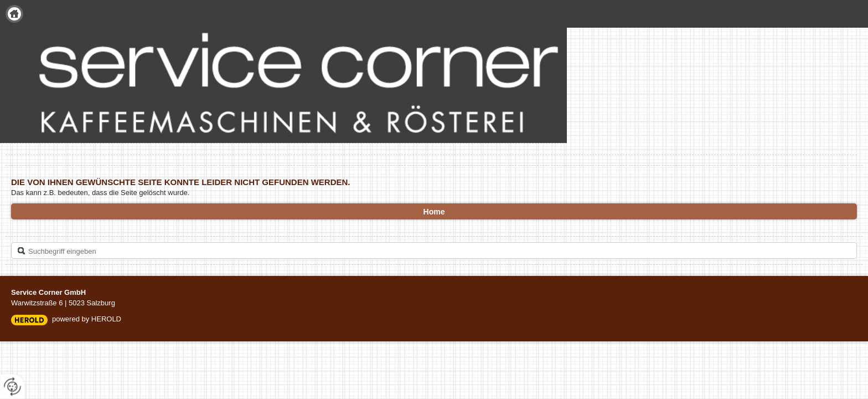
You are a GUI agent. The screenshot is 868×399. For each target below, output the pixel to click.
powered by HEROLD (87, 319)
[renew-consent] (12, 387)
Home (14, 14)
